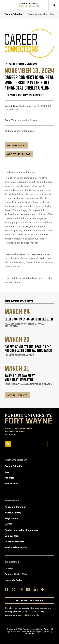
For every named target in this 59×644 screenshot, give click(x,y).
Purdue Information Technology (21, 530)
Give (7, 472)
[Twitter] (14, 590)
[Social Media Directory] (43, 589)
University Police (13, 580)
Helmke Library (13, 513)
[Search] (8, 444)
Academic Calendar (15, 507)
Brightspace (11, 518)
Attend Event (17, 145)
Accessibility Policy (29, 600)
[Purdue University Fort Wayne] (29, 5)
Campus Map (12, 536)
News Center (12, 483)
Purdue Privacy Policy (16, 547)
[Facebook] (6, 589)
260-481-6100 (11, 435)
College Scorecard (14, 541)
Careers (9, 568)
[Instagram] (21, 589)
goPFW (9, 524)
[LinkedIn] (36, 589)
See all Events (17, 395)
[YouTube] (28, 590)
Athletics (9, 478)
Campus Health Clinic (16, 574)
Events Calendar (13, 14)
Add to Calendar (19, 154)
